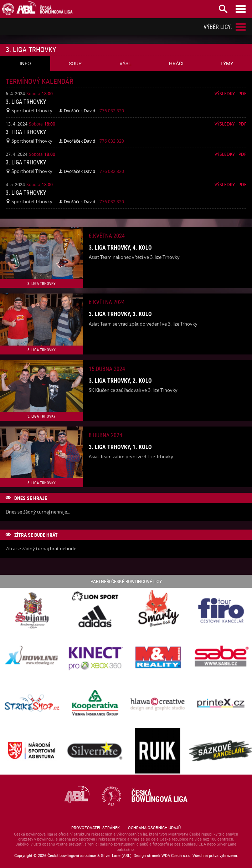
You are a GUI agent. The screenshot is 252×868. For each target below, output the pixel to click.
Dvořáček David (79, 111)
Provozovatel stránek (96, 828)
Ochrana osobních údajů (154, 828)
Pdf (242, 93)
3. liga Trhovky (26, 102)
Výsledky (225, 93)
